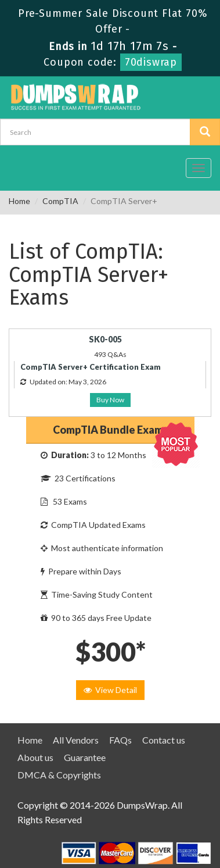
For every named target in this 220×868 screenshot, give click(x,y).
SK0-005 (105, 339)
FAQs (120, 740)
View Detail (110, 690)
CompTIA (60, 201)
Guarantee (85, 757)
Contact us (164, 740)
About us (35, 757)
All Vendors (76, 740)
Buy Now (110, 400)
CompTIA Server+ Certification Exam (91, 367)
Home (19, 201)
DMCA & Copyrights (59, 775)
